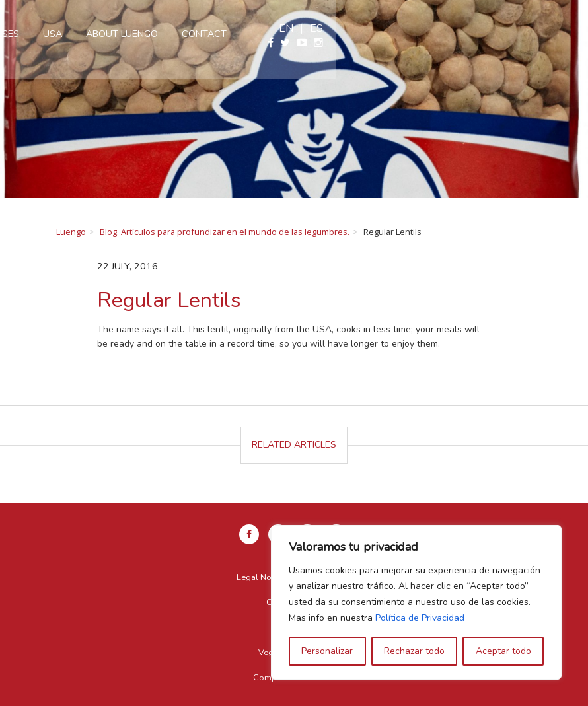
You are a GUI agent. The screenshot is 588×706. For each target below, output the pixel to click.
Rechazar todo (414, 651)
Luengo (71, 232)
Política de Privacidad (420, 618)
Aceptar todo (503, 651)
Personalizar (327, 651)
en (538, 28)
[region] (416, 602)
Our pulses (190, 34)
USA (252, 34)
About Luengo (321, 34)
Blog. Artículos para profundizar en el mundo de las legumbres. (225, 232)
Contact (404, 34)
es (568, 28)
